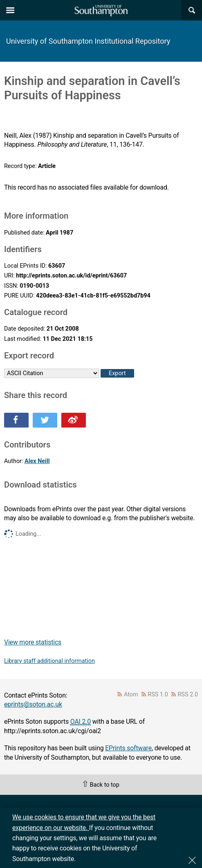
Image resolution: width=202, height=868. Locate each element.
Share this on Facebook (16, 420)
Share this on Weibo (74, 420)
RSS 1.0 (158, 695)
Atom (131, 695)
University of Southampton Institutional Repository (88, 41)
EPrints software (128, 748)
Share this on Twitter (45, 420)
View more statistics (33, 642)
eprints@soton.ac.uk (33, 704)
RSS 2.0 (188, 695)
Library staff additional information (49, 661)
